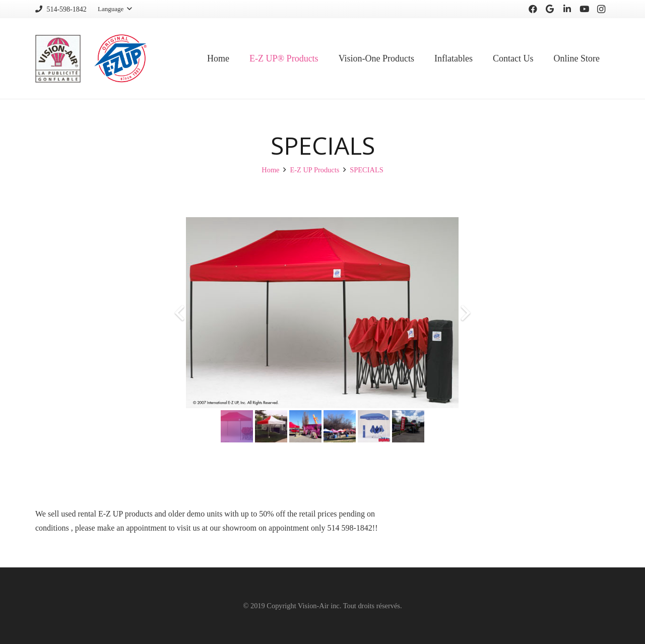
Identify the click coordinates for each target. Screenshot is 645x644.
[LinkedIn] (567, 9)
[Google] (550, 9)
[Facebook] (533, 9)
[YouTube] (584, 9)
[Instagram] (601, 9)
